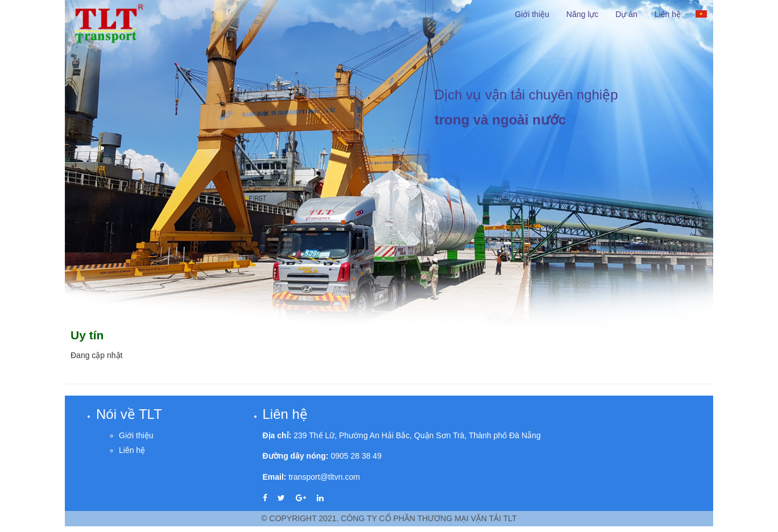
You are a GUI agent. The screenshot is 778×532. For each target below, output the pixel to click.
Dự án (626, 14)
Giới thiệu (532, 14)
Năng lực (582, 14)
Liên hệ (668, 14)
